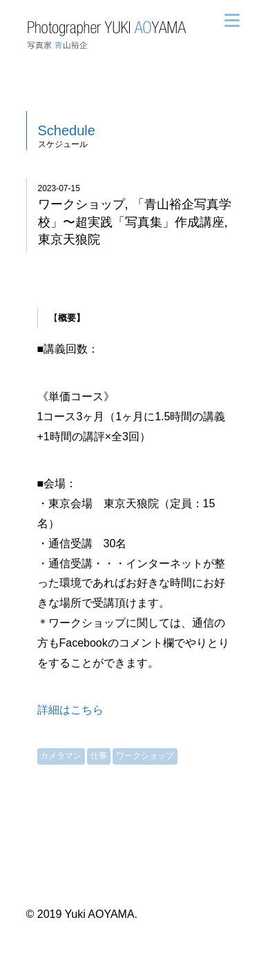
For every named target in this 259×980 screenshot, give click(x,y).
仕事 (99, 756)
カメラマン (61, 756)
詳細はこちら (70, 710)
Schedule (67, 130)
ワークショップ (145, 756)
